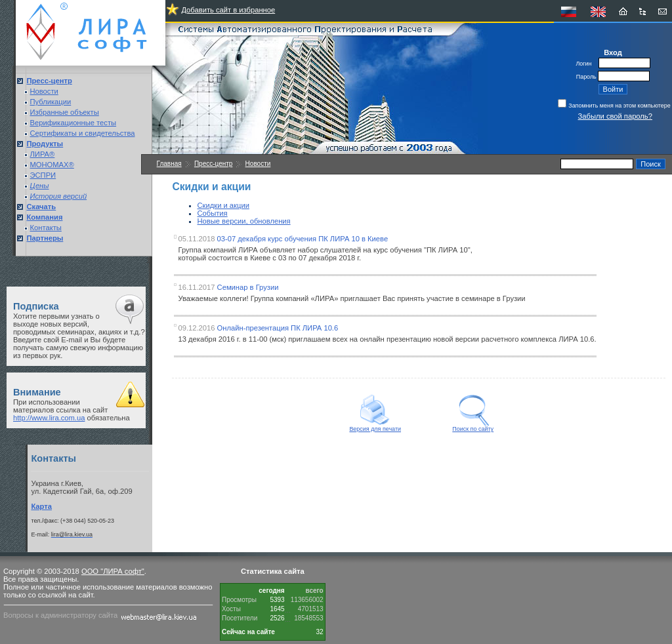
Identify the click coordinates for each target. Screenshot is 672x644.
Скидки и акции (223, 205)
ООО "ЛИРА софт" (113, 571)
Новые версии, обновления (244, 221)
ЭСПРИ (43, 175)
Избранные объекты (65, 112)
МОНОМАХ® (52, 165)
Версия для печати (375, 426)
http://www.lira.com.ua (49, 418)
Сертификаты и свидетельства (83, 133)
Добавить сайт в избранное (228, 10)
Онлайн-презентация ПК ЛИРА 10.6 (278, 328)
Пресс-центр (213, 164)
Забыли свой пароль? (615, 116)
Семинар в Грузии (248, 287)
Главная (169, 164)
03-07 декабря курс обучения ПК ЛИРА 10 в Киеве (303, 239)
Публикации (51, 102)
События (213, 213)
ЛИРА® (43, 154)
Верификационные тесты (73, 123)
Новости (44, 91)
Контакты (46, 228)
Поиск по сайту (473, 426)
